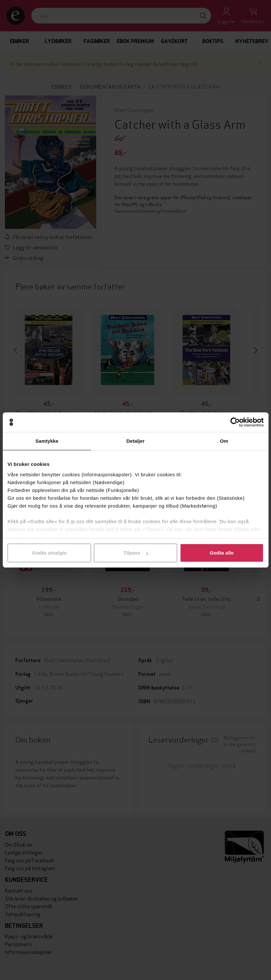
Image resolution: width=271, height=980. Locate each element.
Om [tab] (224, 441)
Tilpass (136, 553)
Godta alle (222, 553)
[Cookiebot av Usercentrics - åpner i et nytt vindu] (235, 422)
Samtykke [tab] (47, 441)
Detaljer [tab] (136, 441)
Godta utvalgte (49, 553)
